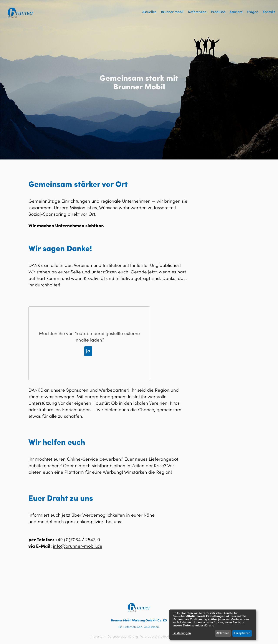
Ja (88, 351)
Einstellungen (182, 633)
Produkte (218, 12)
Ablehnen (223, 633)
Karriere (236, 12)
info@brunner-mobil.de (78, 546)
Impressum (98, 637)
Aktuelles (149, 12)
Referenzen (197, 12)
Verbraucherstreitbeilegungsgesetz (164, 637)
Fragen (253, 12)
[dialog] (213, 625)
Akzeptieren (242, 633)
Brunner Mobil (172, 12)
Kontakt (269, 12)
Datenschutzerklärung (123, 637)
